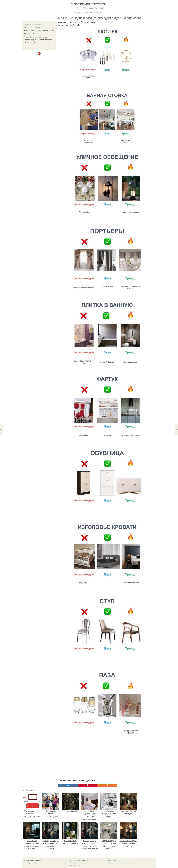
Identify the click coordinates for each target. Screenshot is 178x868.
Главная (78, 12)
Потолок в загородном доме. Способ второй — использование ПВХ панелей (38, 40)
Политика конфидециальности (74, 863)
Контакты (68, 860)
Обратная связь (112, 860)
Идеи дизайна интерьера (89, 4)
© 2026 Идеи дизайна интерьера (33, 860)
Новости (88, 12)
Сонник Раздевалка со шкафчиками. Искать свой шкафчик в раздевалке (39, 31)
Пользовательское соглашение (80, 860)
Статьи (98, 12)
